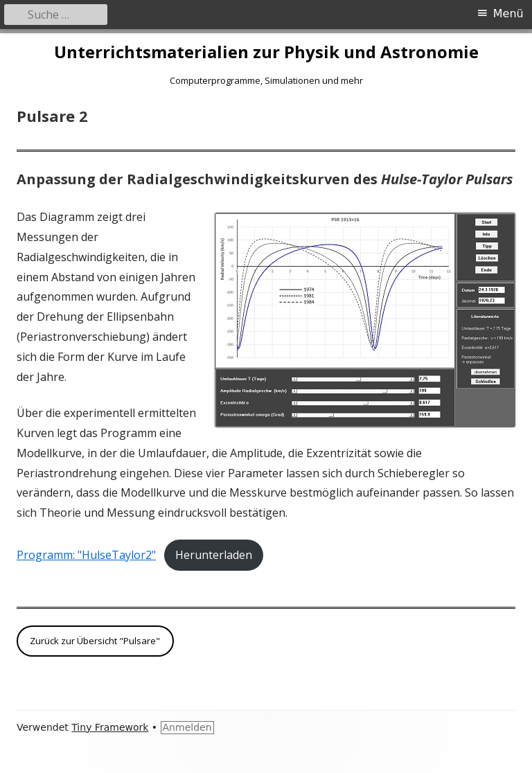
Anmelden (187, 727)
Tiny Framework (110, 727)
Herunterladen (214, 555)
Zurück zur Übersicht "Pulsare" (95, 641)
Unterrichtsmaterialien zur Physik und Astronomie (266, 52)
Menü (508, 14)
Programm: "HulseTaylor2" (86, 555)
